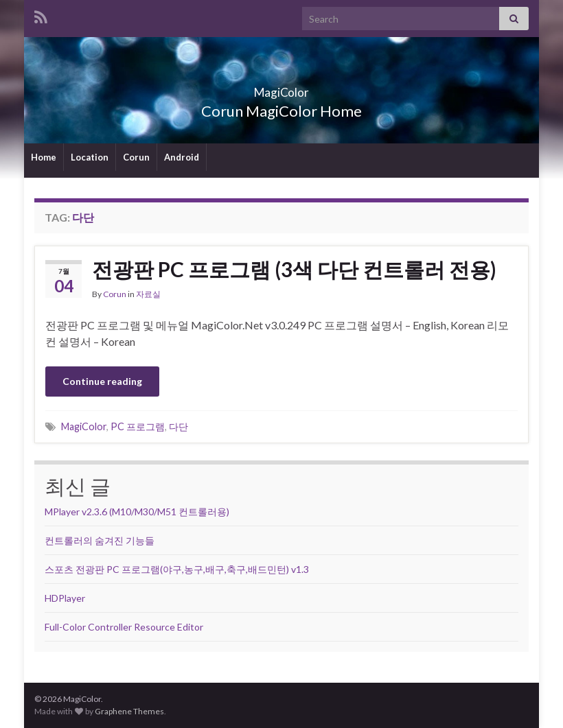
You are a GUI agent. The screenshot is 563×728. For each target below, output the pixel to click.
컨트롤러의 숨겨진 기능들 (100, 540)
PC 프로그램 (138, 426)
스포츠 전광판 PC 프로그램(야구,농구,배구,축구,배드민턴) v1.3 (177, 569)
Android (182, 157)
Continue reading (102, 381)
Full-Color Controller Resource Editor (124, 627)
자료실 (148, 294)
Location (90, 157)
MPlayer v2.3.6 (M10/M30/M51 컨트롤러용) (137, 512)
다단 (179, 426)
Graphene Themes (129, 711)
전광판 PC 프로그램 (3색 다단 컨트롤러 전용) (294, 269)
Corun (136, 157)
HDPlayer (65, 598)
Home (44, 157)
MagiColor (282, 88)
